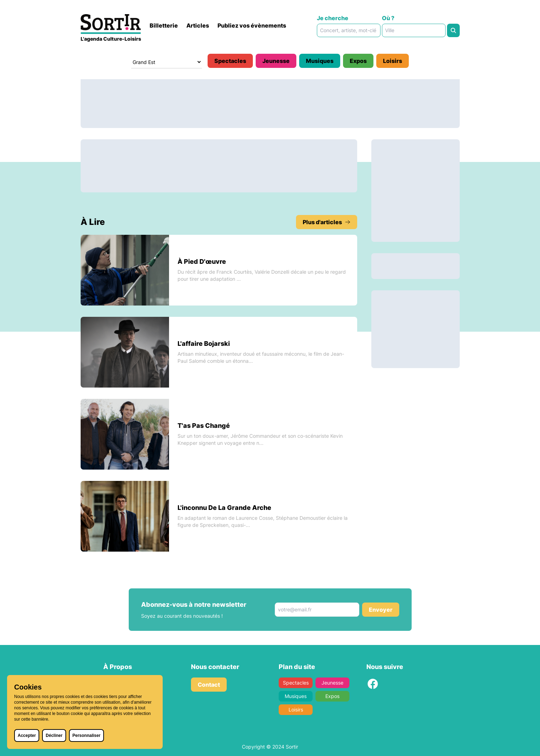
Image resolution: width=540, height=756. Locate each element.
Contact (209, 685)
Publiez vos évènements (252, 25)
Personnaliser (86, 735)
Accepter (27, 735)
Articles (198, 25)
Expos (358, 61)
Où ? (388, 18)
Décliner (54, 735)
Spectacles (230, 61)
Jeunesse (276, 61)
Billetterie (164, 25)
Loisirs (393, 61)
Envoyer (381, 610)
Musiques (320, 61)
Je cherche (333, 18)
